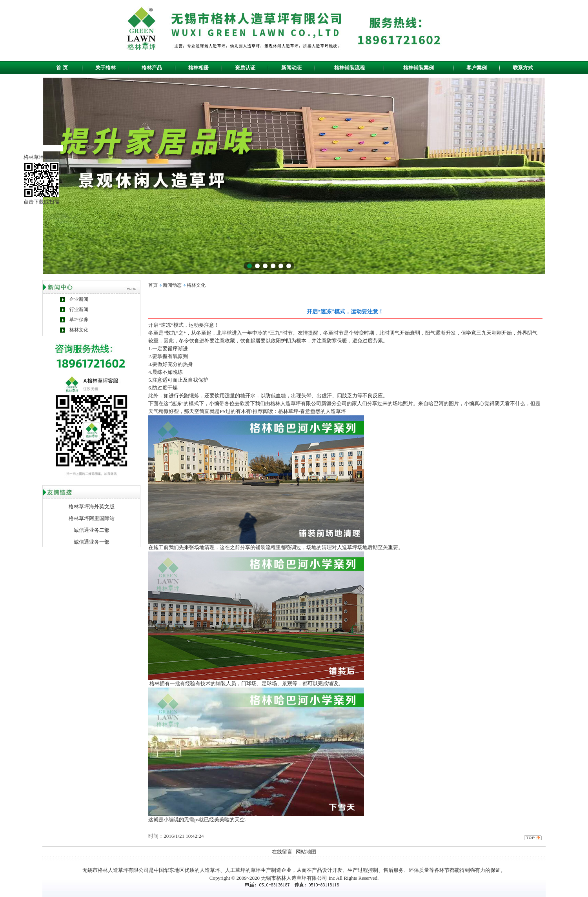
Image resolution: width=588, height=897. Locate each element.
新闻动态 (172, 285)
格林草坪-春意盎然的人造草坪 (312, 411)
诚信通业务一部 (92, 542)
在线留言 (282, 852)
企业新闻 (79, 299)
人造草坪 (210, 870)
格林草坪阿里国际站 (92, 518)
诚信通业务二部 (92, 530)
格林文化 (79, 330)
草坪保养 (79, 320)
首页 (153, 285)
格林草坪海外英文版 (92, 507)
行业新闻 (79, 309)
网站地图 (306, 852)
